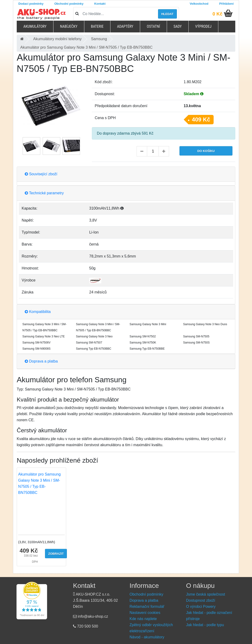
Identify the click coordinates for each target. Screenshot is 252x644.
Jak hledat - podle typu (205, 625)
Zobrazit (56, 554)
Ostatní (153, 26)
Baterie (97, 26)
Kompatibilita (38, 312)
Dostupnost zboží (201, 600)
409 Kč (201, 119)
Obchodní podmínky (69, 4)
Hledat (167, 14)
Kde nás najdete (143, 619)
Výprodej (203, 26)
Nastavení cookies (145, 613)
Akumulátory (35, 26)
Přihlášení (226, 4)
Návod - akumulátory (147, 637)
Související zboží (41, 174)
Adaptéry (125, 26)
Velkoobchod (199, 4)
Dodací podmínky (31, 4)
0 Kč (217, 14)
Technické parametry (44, 193)
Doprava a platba (41, 361)
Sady (178, 26)
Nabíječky (69, 26)
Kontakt (100, 4)
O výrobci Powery (201, 607)
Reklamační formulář (147, 607)
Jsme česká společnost (205, 594)
